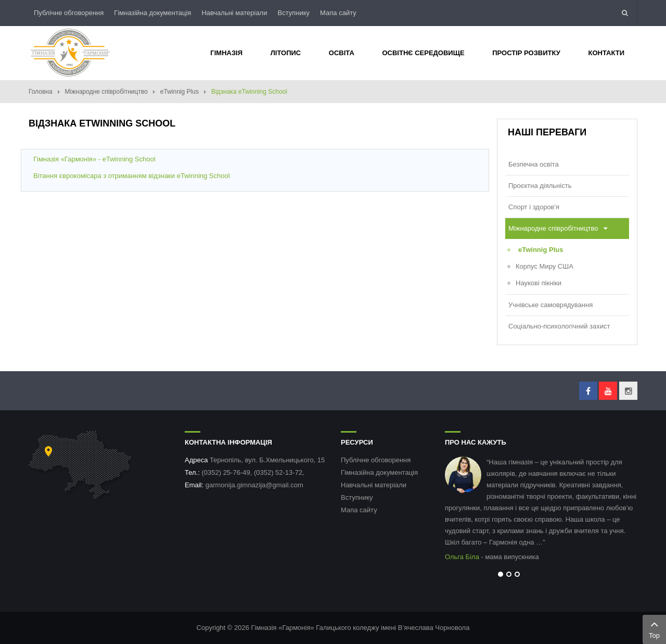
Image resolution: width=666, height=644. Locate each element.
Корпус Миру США (545, 266)
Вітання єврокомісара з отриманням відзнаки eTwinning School (132, 176)
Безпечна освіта (534, 164)
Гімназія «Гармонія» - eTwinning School (94, 159)
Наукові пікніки (539, 283)
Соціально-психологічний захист (559, 326)
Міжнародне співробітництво (106, 92)
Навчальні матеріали (234, 13)
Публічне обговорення (69, 13)
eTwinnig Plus (180, 92)
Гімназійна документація (152, 13)
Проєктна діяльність (540, 186)
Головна (41, 92)
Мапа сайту (338, 13)
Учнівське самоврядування (550, 305)
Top (654, 628)
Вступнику (293, 13)
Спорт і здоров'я (534, 207)
